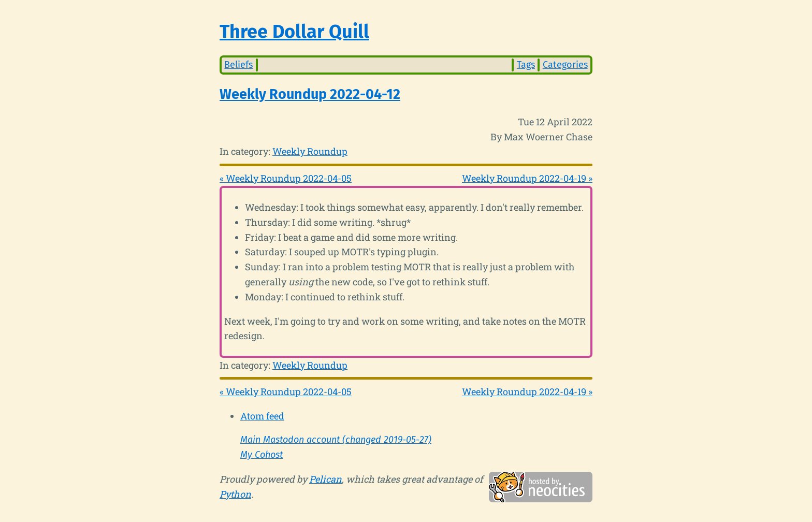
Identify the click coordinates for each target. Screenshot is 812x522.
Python (235, 494)
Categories (565, 65)
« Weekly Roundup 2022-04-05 (286, 178)
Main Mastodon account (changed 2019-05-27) (336, 440)
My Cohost (262, 455)
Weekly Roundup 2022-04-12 (310, 94)
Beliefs (238, 65)
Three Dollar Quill (294, 32)
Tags (526, 65)
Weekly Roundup (310, 151)
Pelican (325, 479)
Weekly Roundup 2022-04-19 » (527, 178)
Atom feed (262, 416)
